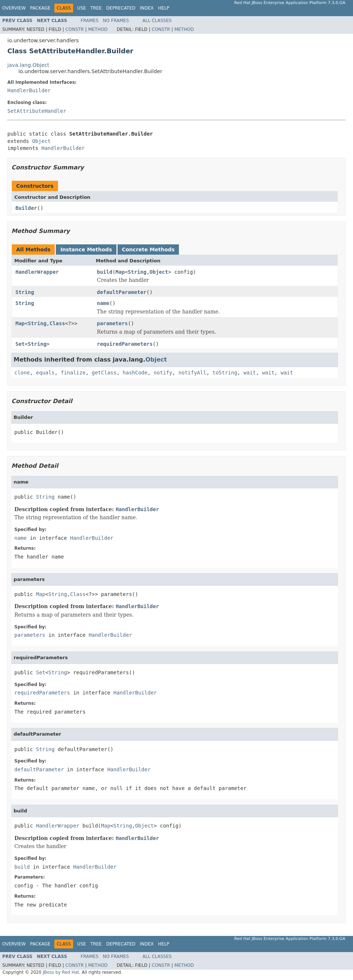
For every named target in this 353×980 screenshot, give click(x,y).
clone (22, 373)
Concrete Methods (148, 250)
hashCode (135, 373)
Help (164, 8)
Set (20, 344)
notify (163, 373)
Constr (75, 29)
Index (147, 8)
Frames (90, 21)
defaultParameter (122, 292)
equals (45, 373)
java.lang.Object (28, 65)
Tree (96, 8)
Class (57, 323)
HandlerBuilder (29, 90)
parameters (112, 323)
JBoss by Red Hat (61, 972)
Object (41, 141)
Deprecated (121, 8)
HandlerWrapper (37, 272)
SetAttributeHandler (37, 111)
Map (120, 272)
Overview (14, 8)
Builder (26, 208)
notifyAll (192, 373)
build (105, 272)
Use (82, 8)
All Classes (157, 21)
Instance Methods (86, 250)
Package (40, 8)
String (137, 272)
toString (225, 373)
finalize (73, 373)
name (103, 303)
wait (250, 373)
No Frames (116, 21)
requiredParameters (125, 344)
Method (98, 29)
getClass (104, 373)
